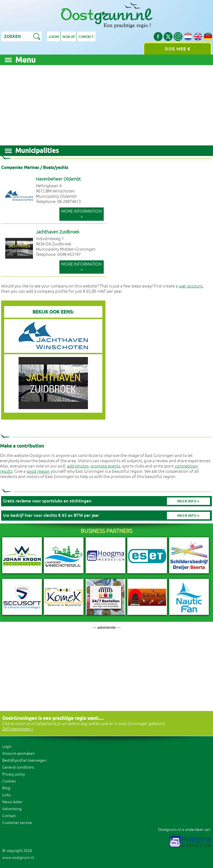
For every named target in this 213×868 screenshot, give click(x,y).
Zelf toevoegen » (18, 729)
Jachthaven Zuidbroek (58, 232)
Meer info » (188, 501)
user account (191, 286)
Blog (6, 788)
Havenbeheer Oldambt (58, 179)
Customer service (17, 823)
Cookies (9, 781)
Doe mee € (177, 49)
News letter (12, 802)
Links (7, 795)
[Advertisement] (106, 104)
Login (54, 37)
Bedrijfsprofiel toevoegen (24, 760)
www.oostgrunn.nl (18, 858)
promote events (105, 466)
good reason (38, 472)
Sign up (69, 37)
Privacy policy (14, 774)
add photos (78, 466)
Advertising (12, 809)
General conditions (18, 767)
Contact (86, 37)
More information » (82, 214)
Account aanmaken (18, 753)
